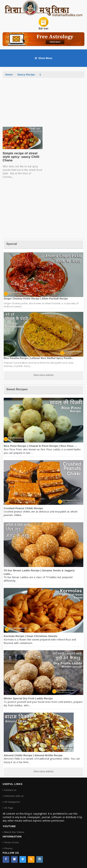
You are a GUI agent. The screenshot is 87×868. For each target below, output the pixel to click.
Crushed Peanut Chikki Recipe (23, 508)
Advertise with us (14, 796)
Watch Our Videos (14, 832)
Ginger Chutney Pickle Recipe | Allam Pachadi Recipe (36, 299)
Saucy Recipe (26, 74)
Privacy (8, 848)
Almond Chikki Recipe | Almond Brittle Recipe (33, 755)
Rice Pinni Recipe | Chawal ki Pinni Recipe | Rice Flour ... (40, 446)
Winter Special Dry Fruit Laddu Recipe (28, 698)
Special (12, 244)
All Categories (12, 802)
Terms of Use (12, 842)
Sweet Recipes (17, 389)
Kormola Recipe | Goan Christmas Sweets (31, 636)
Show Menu (44, 58)
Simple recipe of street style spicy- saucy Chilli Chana (21, 157)
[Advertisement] (43, 104)
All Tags (9, 808)
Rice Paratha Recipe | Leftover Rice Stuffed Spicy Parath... (39, 358)
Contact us (10, 790)
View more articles (44, 375)
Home (9, 74)
